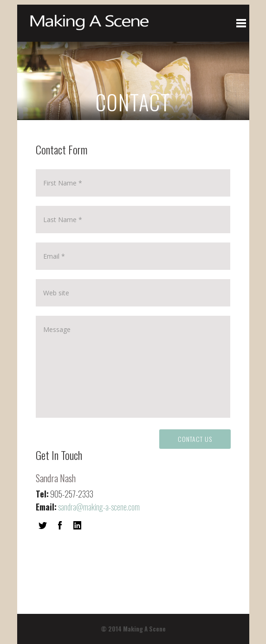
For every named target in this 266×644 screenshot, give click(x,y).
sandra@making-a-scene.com (99, 507)
